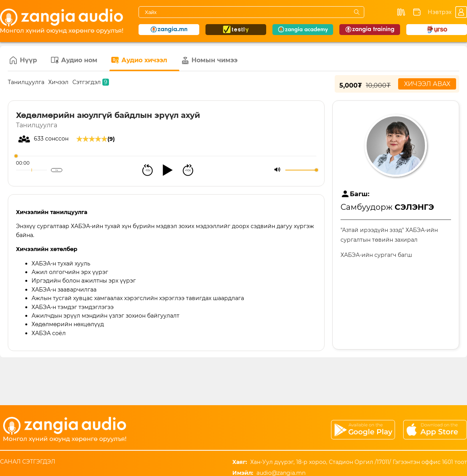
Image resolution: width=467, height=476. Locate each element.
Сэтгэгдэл (91, 82)
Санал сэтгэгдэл (28, 462)
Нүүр (23, 60)
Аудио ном (74, 60)
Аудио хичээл (139, 60)
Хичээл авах (427, 84)
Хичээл (58, 82)
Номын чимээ (209, 60)
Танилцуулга (26, 82)
